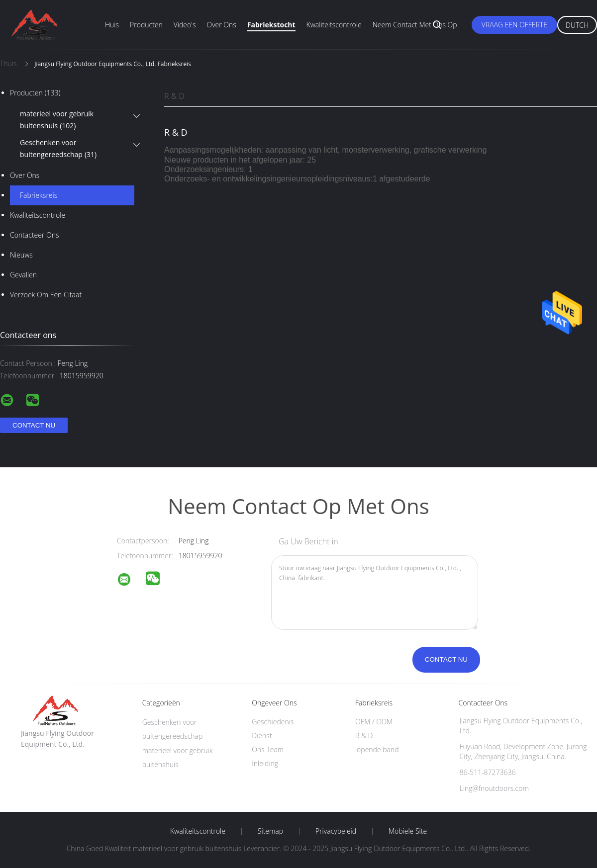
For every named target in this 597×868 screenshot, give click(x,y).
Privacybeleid (336, 831)
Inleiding (265, 763)
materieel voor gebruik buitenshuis (57, 120)
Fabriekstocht (271, 25)
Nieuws (21, 255)
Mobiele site (408, 831)
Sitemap (270, 831)
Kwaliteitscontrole (334, 25)
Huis (112, 25)
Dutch (577, 25)
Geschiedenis (273, 722)
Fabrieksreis (39, 195)
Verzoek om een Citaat (46, 295)
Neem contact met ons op (415, 25)
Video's (185, 25)
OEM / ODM (374, 722)
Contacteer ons (35, 235)
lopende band (377, 749)
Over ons (221, 25)
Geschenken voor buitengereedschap (58, 149)
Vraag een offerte (514, 25)
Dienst (262, 736)
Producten (146, 25)
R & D (174, 96)
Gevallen (23, 275)
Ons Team (268, 749)
